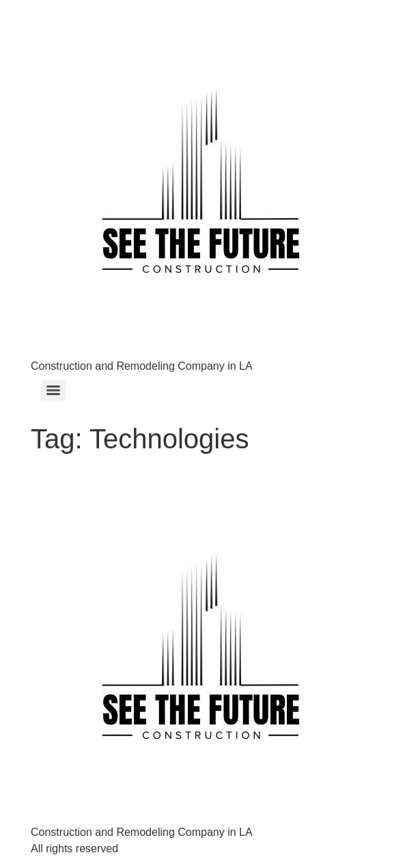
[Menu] (53, 390)
